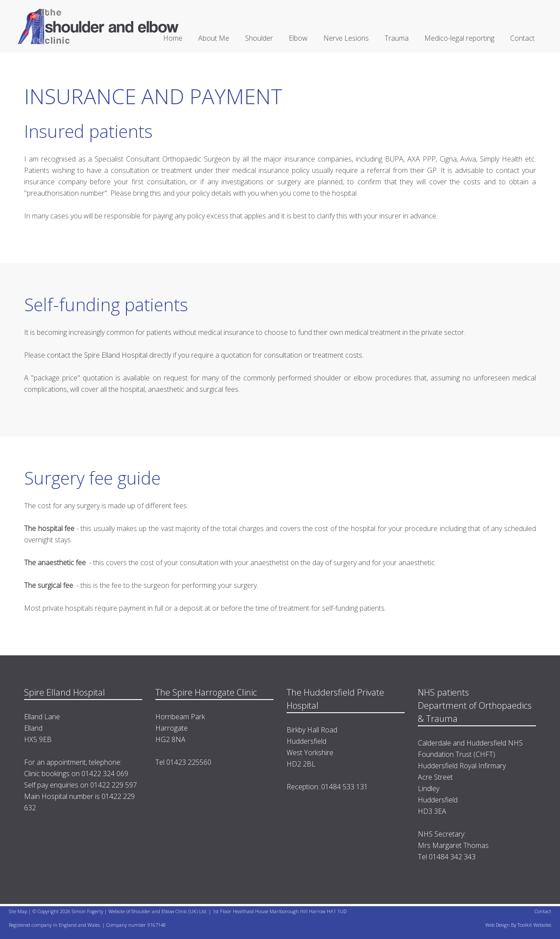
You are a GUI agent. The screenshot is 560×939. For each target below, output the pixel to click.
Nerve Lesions (346, 38)
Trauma (397, 38)
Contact (522, 38)
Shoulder (259, 38)
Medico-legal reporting (459, 38)
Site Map (18, 911)
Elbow (298, 38)
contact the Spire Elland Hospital (98, 355)
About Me (214, 38)
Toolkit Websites (534, 925)
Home (173, 38)
